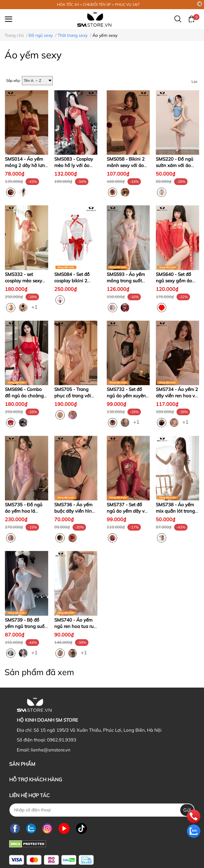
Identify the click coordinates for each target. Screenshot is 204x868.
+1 (35, 307)
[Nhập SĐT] (102, 810)
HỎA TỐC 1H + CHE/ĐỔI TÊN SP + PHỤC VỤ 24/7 (98, 4)
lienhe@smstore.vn (51, 750)
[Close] (200, 4)
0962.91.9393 (62, 740)
